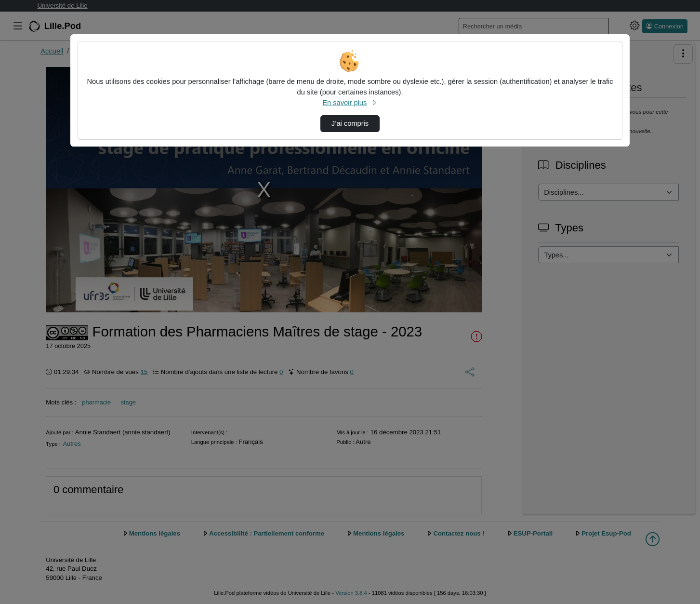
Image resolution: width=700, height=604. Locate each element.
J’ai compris (350, 123)
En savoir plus (350, 103)
